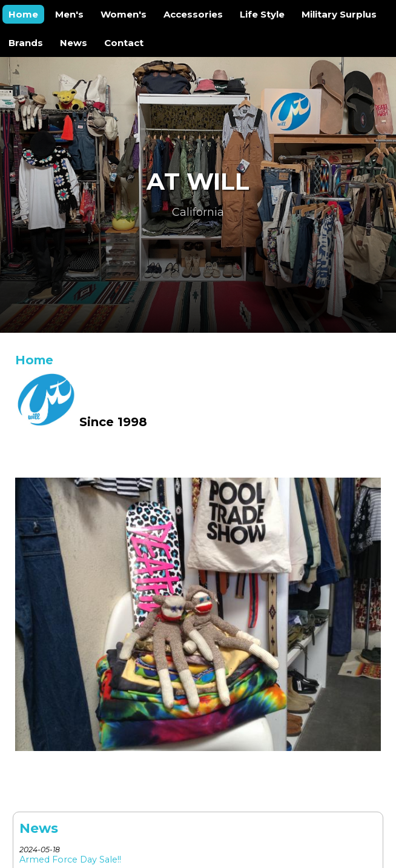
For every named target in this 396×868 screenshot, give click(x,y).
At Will (198, 181)
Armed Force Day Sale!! (70, 860)
